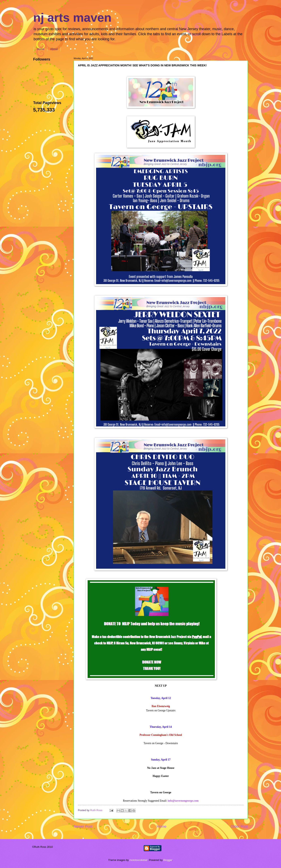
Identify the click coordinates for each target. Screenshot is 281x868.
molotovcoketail (138, 860)
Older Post (239, 827)
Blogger (168, 860)
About (54, 49)
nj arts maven (72, 18)
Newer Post (83, 827)
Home (41, 49)
